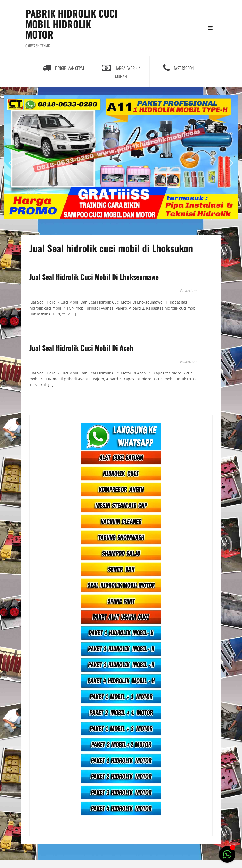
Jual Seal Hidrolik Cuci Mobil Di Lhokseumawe (94, 277)
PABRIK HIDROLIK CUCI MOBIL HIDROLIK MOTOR (72, 24)
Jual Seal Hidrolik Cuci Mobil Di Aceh (81, 348)
